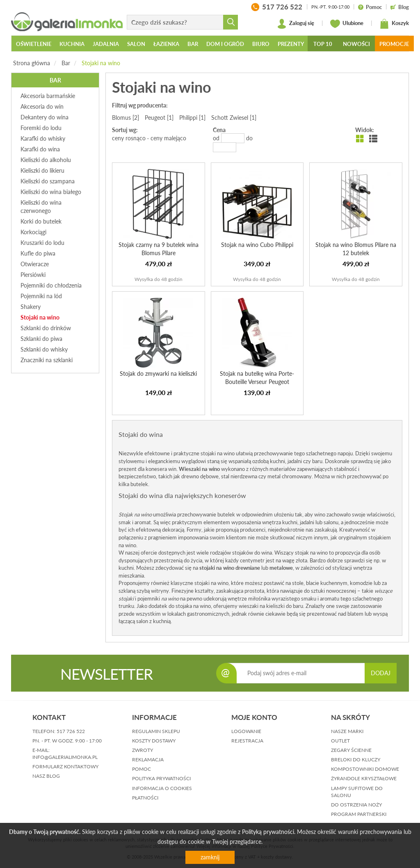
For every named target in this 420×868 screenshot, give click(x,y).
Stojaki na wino (101, 63)
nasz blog (46, 776)
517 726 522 (71, 731)
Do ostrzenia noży (356, 805)
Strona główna (32, 63)
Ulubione (347, 24)
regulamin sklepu (156, 731)
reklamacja (148, 759)
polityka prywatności (161, 778)
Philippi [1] (192, 118)
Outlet (340, 741)
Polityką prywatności (268, 832)
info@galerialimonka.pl (65, 757)
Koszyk (394, 24)
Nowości (356, 44)
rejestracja (247, 741)
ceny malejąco (168, 138)
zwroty (143, 750)
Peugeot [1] (159, 118)
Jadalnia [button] (106, 44)
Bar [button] (193, 44)
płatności (145, 798)
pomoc (142, 769)
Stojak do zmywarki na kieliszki (158, 373)
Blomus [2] (126, 118)
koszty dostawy (154, 741)
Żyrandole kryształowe (364, 778)
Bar (66, 63)
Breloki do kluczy (356, 759)
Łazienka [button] (166, 44)
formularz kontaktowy (65, 766)
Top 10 (323, 44)
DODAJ (381, 673)
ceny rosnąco (129, 138)
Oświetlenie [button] (34, 44)
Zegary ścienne (351, 750)
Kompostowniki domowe (365, 769)
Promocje (394, 44)
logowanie (246, 731)
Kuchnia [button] (72, 44)
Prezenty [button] (291, 44)
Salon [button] (136, 44)
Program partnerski (359, 814)
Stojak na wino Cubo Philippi (257, 245)
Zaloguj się (296, 24)
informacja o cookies (162, 788)
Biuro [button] (261, 44)
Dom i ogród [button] (225, 44)
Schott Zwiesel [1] (234, 118)
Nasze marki (347, 731)
